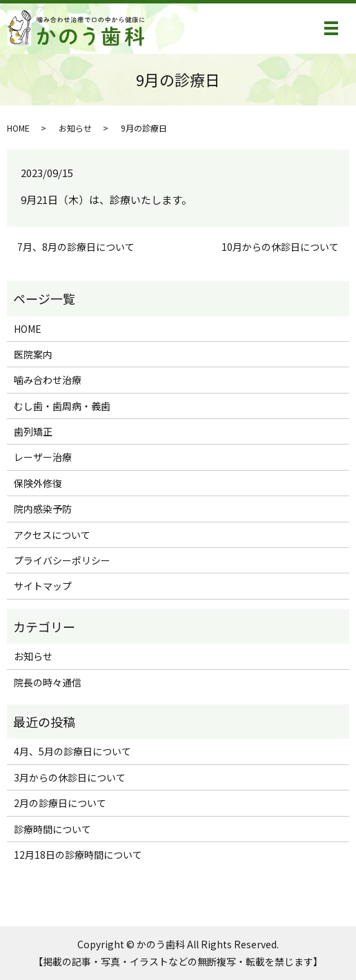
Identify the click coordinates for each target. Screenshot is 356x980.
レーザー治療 (43, 457)
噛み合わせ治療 (48, 380)
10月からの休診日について (280, 247)
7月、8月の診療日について (76, 247)
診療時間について (52, 829)
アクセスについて (52, 535)
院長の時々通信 (48, 682)
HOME (18, 128)
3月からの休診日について (70, 777)
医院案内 (33, 354)
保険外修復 (38, 483)
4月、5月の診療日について (72, 751)
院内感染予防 (43, 509)
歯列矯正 (33, 431)
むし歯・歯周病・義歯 (62, 406)
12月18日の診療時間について (78, 855)
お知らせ (75, 128)
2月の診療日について (60, 803)
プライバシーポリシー (62, 560)
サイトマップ (43, 586)
